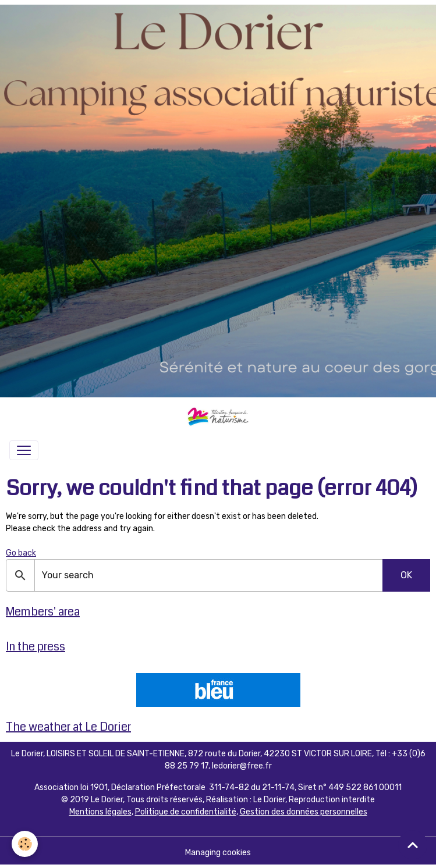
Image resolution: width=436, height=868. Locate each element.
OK (406, 575)
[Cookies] (25, 844)
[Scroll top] (413, 845)
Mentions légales (100, 812)
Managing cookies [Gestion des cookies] (218, 853)
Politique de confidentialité (186, 812)
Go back (21, 553)
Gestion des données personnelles (304, 812)
